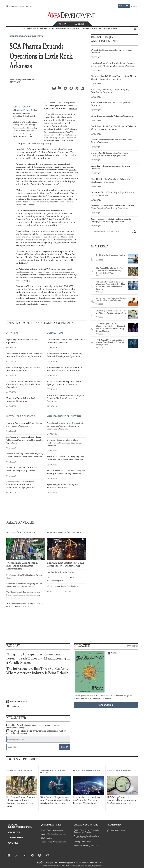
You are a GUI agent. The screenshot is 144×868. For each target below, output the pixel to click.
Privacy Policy (80, 866)
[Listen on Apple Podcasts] (38, 702)
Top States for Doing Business (86, 846)
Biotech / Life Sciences (21, 416)
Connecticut (55, 333)
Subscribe (124, 6)
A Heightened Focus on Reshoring (26, 110)
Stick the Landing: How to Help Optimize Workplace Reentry (25, 129)
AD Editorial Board (108, 29)
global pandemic (66, 231)
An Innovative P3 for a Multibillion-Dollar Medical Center (24, 116)
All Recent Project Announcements (106, 231)
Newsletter (14, 832)
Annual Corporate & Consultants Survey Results (87, 837)
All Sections (135, 29)
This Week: (36, 732)
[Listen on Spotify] (38, 706)
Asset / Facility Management (52, 830)
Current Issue (15, 838)
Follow (64, 24)
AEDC (73, 170)
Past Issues (132, 646)
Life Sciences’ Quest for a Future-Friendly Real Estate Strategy (26, 123)
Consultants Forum (16, 6)
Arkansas (73, 108)
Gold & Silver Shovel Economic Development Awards (86, 831)
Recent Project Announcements (26, 36)
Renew (134, 6)
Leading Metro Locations (84, 842)
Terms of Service (93, 866)
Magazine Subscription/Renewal (20, 826)
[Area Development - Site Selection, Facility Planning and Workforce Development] (72, 15)
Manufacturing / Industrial (64, 416)
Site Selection (46, 838)
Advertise (29, 6)
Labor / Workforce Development (53, 834)
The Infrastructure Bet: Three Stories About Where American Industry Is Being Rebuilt (38, 671)
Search (80, 24)
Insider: (33, 726)
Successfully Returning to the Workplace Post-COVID (24, 135)
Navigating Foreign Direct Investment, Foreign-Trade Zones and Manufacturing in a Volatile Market (38, 658)
